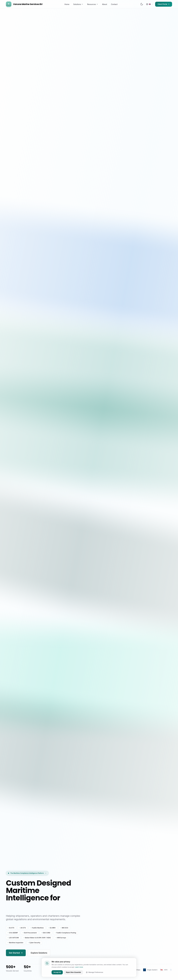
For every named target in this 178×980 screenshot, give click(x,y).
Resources (93, 4)
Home (67, 4)
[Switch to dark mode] (142, 4)
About (105, 4)
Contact (114, 4)
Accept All (57, 972)
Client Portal (164, 4)
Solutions (78, 4)
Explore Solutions (39, 953)
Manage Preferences (95, 972)
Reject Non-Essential (73, 972)
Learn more (79, 967)
